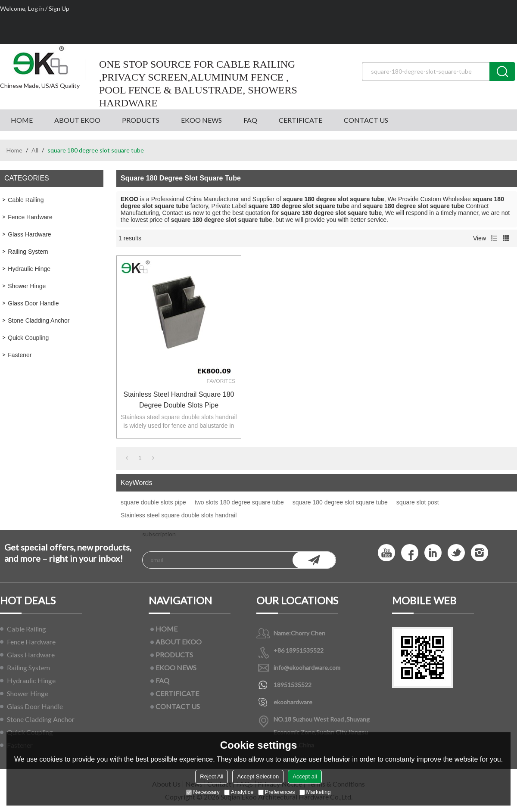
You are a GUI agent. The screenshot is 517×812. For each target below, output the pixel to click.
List (494, 238)
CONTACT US (366, 120)
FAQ (250, 120)
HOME (22, 120)
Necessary (203, 792)
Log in (36, 8)
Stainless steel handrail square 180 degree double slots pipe (179, 400)
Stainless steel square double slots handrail (179, 515)
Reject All (212, 776)
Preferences (277, 792)
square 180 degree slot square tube (340, 502)
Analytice (239, 792)
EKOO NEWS (201, 120)
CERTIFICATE (301, 120)
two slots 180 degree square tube (239, 502)
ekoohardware (293, 702)
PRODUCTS (141, 120)
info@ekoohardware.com (307, 667)
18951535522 (293, 685)
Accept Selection (258, 776)
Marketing (315, 792)
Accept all (305, 776)
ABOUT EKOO (77, 120)
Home (14, 150)
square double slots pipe (153, 502)
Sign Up (59, 8)
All (35, 150)
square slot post (418, 502)
